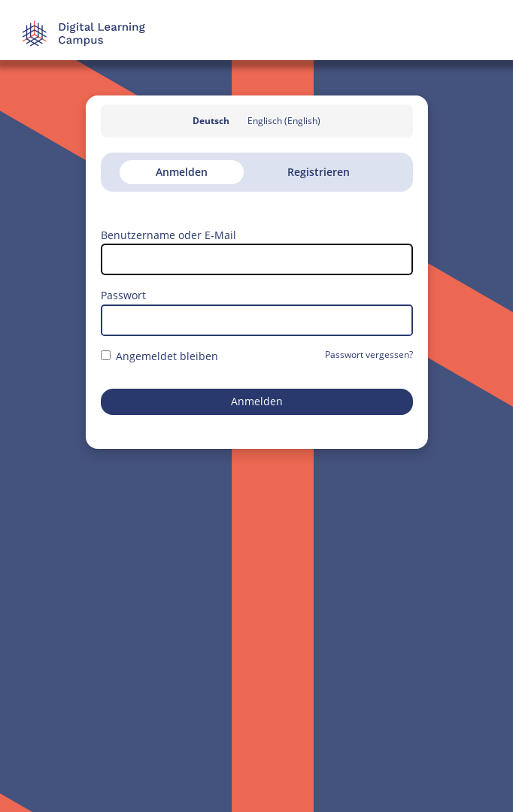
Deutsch (211, 121)
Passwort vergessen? (369, 354)
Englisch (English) (284, 121)
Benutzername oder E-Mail (168, 235)
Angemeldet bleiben (159, 356)
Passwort (123, 295)
